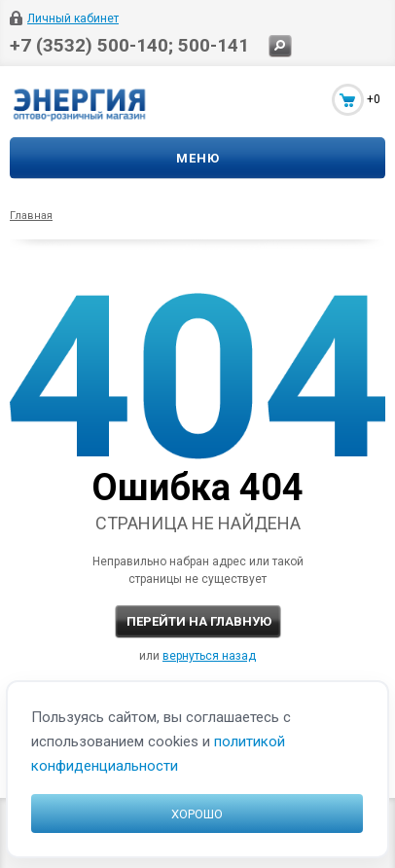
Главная (31, 216)
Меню (198, 158)
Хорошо (197, 814)
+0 (374, 99)
